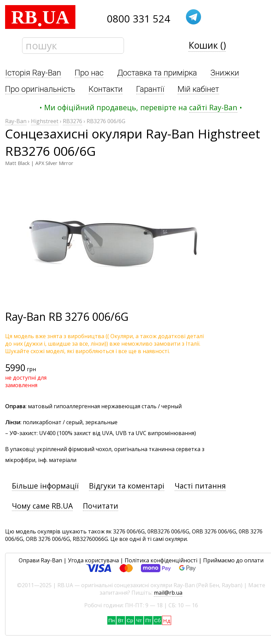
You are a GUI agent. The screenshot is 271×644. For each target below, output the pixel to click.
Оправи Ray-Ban (40, 560)
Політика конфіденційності (161, 560)
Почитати (101, 506)
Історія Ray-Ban (33, 73)
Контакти (106, 89)
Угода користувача (93, 560)
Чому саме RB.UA (42, 506)
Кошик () (207, 45)
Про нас (89, 73)
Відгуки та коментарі (127, 486)
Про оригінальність (40, 89)
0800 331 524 (139, 19)
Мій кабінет (198, 89)
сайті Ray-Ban (213, 107)
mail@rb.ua (168, 593)
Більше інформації (45, 486)
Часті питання (200, 486)
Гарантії (150, 89)
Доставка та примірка (157, 73)
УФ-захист (23, 433)
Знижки (225, 73)
